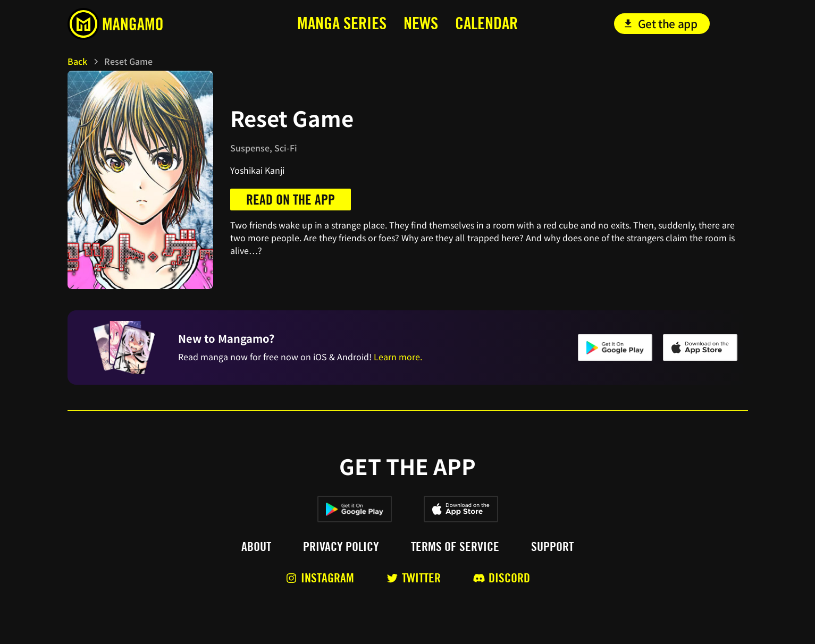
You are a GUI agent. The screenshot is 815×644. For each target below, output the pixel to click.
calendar (486, 23)
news (421, 23)
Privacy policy (341, 547)
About (256, 547)
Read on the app (291, 200)
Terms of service (455, 547)
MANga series (342, 23)
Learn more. (398, 357)
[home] (138, 24)
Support (552, 547)
